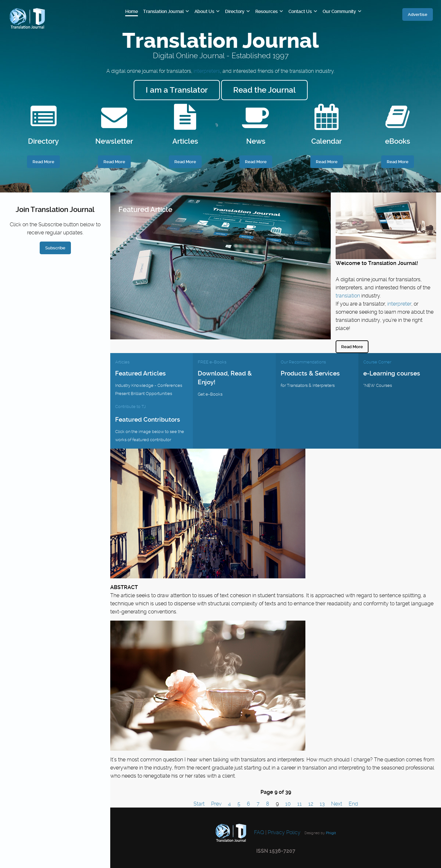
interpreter (399, 304)
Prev (216, 804)
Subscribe (55, 248)
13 (322, 804)
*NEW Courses (378, 385)
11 (300, 804)
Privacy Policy (284, 832)
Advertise (418, 14)
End (353, 804)
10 (288, 804)
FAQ (258, 832)
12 (311, 804)
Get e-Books (210, 394)
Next (337, 804)
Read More (352, 347)
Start (199, 804)
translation (348, 296)
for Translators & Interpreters (308, 385)
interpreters (207, 71)
